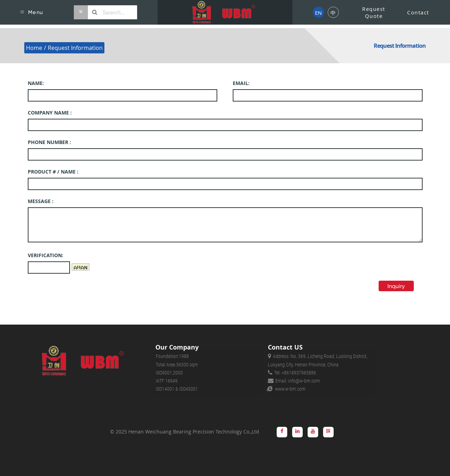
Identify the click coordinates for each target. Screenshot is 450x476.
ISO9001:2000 (169, 373)
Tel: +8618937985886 (295, 373)
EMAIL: (241, 83)
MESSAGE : (41, 201)
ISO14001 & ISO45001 (177, 389)
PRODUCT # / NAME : (53, 172)
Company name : (50, 113)
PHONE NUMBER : (49, 142)
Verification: (46, 255)
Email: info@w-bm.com (298, 381)
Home (34, 48)
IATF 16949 (167, 381)
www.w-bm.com (290, 389)
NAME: (36, 83)
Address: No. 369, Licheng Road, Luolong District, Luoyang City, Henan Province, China (318, 360)
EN (318, 13)
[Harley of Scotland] (225, 12)
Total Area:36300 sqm (177, 365)
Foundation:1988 (172, 356)
